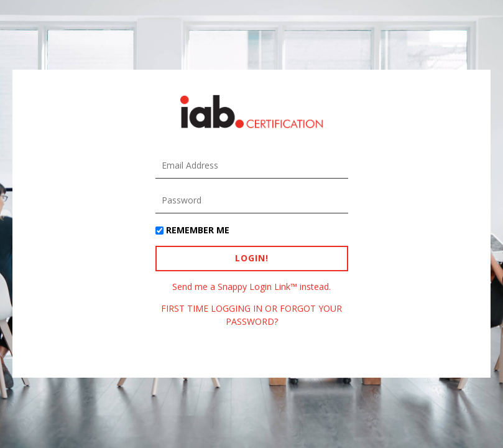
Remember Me (198, 230)
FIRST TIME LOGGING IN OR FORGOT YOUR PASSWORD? (251, 315)
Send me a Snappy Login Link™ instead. (251, 287)
